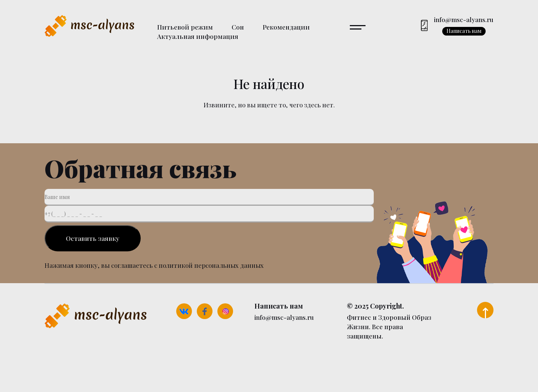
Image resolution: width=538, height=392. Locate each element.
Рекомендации (286, 27)
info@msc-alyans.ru (464, 19)
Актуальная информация (198, 36)
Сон (238, 27)
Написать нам (464, 31)
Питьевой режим (185, 27)
